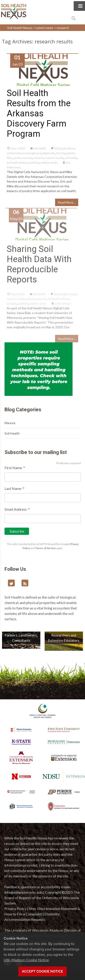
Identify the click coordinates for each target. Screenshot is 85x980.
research (39, 158)
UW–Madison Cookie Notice (26, 960)
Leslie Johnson (63, 305)
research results (54, 158)
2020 (57, 296)
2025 (57, 148)
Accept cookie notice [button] (43, 971)
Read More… (67, 202)
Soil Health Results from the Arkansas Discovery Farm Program (39, 113)
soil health (71, 158)
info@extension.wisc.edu (23, 892)
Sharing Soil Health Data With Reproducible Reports (39, 266)
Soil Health (40, 148)
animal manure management (24, 153)
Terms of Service (46, 548)
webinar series (49, 163)
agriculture (68, 148)
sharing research (36, 300)
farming (61, 153)
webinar (35, 163)
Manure (10, 423)
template (12, 305)
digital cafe (49, 153)
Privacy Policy (15, 908)
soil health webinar (18, 163)
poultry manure (23, 158)
